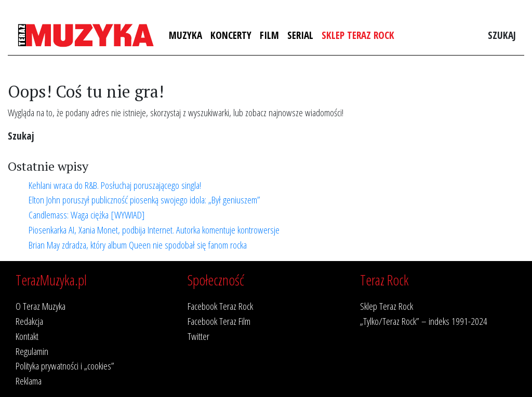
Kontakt (27, 336)
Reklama (29, 381)
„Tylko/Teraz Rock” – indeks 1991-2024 (424, 321)
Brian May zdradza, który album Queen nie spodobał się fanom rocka (138, 245)
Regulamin (32, 351)
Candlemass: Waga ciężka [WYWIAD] (87, 215)
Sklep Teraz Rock (358, 35)
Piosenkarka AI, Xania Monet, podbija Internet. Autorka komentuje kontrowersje (154, 230)
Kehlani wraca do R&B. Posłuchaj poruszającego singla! (115, 185)
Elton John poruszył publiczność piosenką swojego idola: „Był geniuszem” (144, 200)
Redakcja (29, 321)
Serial (300, 35)
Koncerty (231, 35)
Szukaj (502, 35)
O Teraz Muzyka (41, 306)
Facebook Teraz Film (219, 321)
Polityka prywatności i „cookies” (65, 366)
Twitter (198, 336)
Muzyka (185, 35)
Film (269, 35)
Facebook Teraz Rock (220, 306)
